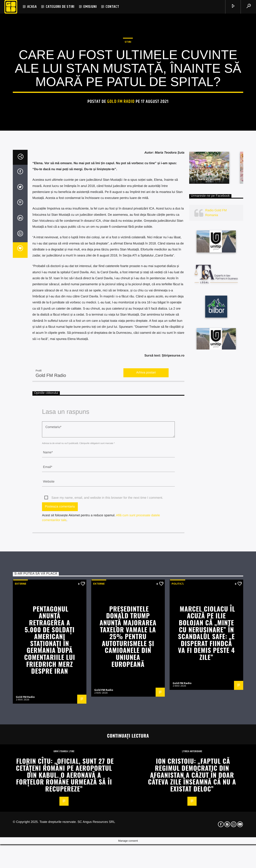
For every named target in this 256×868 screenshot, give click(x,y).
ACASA (32, 7)
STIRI (128, 111)
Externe (20, 735)
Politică (178, 735)
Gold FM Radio (121, 171)
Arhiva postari (146, 525)
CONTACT (112, 7)
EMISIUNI (90, 7)
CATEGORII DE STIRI (60, 7)
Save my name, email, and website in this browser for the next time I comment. (107, 650)
